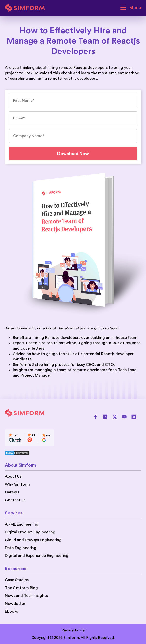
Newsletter (15, 604)
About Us (13, 476)
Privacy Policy (73, 630)
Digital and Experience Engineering (37, 556)
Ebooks (11, 611)
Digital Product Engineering (30, 532)
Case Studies (17, 580)
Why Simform (17, 484)
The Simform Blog (21, 588)
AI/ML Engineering (22, 524)
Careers (12, 492)
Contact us (15, 500)
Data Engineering (21, 548)
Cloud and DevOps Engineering (33, 540)
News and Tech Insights (26, 596)
